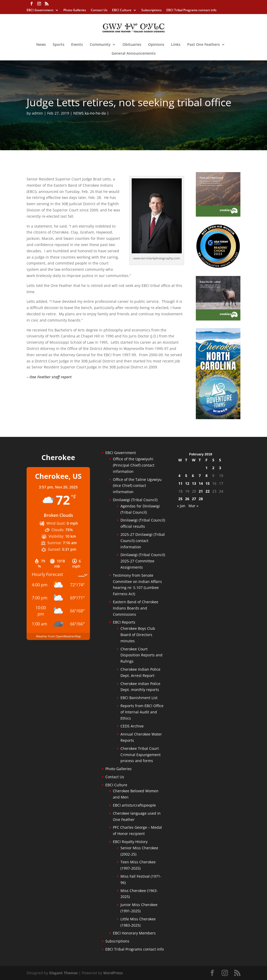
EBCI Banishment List (139, 698)
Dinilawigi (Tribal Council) (135, 500)
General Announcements (134, 54)
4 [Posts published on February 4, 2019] (179, 476)
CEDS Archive (132, 726)
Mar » (193, 506)
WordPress (113, 973)
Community (100, 45)
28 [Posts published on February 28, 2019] (201, 499)
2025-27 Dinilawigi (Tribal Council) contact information (143, 541)
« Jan (181, 506)
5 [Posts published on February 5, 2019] (186, 476)
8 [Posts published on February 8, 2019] (207, 476)
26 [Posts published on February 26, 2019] (187, 499)
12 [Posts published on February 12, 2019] (187, 483)
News (41, 45)
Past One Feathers (204, 45)
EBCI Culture (122, 10)
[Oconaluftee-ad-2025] (218, 267)
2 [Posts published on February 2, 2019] (213, 468)
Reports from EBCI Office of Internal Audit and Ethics (142, 712)
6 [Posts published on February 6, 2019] (193, 476)
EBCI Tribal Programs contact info (191, 10)
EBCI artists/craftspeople (134, 805)
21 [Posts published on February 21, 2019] (201, 491)
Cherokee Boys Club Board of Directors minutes (138, 635)
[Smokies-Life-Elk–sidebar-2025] (218, 319)
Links (176, 45)
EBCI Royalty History (130, 842)
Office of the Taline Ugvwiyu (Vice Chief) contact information (137, 486)
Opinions (156, 45)
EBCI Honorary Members (134, 933)
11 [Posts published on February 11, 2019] (180, 483)
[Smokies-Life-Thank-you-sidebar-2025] (218, 215)
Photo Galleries (75, 10)
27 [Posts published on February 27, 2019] (194, 499)
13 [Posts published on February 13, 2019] (194, 483)
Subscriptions (151, 10)
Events (77, 45)
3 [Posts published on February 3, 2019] (220, 468)
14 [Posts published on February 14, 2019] (201, 483)
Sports (59, 45)
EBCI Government (40, 10)
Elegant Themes (63, 973)
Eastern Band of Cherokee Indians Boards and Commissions (136, 608)
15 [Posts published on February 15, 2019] (208, 483)
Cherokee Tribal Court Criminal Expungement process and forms (141, 755)
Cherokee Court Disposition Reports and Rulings (141, 655)
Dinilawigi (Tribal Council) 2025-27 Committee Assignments (143, 561)
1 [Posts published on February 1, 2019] (207, 468)
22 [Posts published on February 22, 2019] (208, 491)
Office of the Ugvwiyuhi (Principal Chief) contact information (134, 465)
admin (37, 113)
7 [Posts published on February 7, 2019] (200, 476)
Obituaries (132, 45)
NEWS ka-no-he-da (90, 113)
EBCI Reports (124, 622)
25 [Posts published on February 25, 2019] (180, 499)
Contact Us (99, 10)
